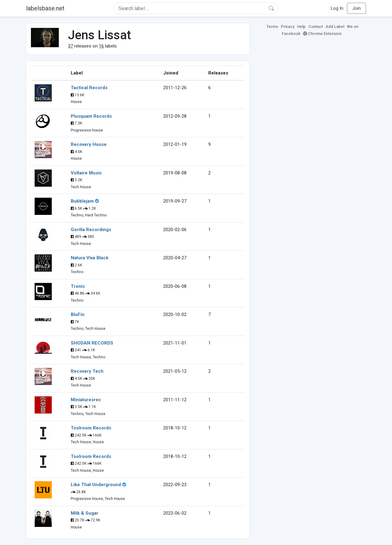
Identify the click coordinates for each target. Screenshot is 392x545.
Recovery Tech (87, 371)
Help (301, 27)
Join (356, 8)
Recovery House (89, 144)
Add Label (335, 27)
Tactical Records (89, 88)
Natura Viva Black (90, 258)
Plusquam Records (91, 116)
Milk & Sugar (85, 513)
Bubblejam (82, 201)
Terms (272, 27)
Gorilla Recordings (91, 230)
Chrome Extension (322, 34)
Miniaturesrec (86, 400)
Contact (316, 27)
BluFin (78, 314)
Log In (337, 8)
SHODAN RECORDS (92, 343)
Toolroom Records (91, 428)
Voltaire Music (86, 173)
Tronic (78, 286)
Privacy (288, 27)
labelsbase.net (45, 8)
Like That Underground (96, 485)
